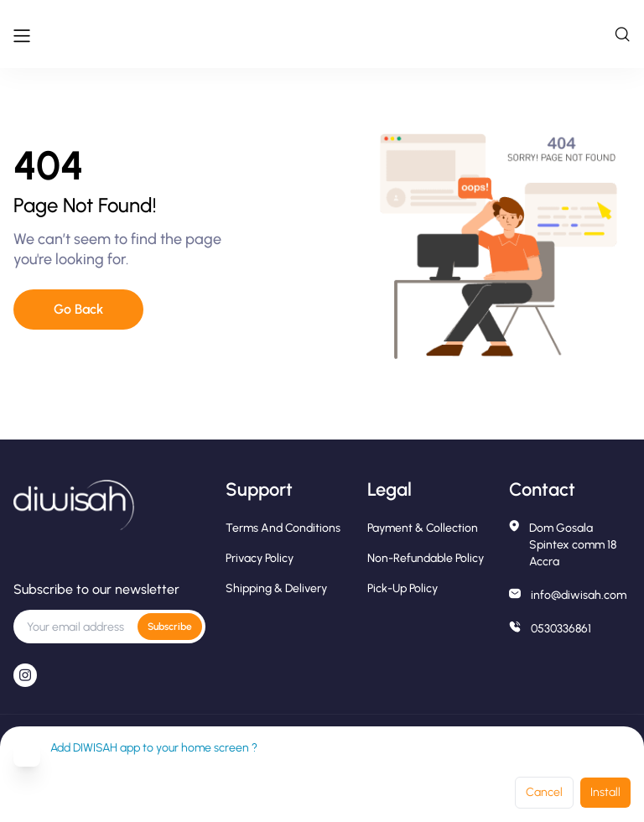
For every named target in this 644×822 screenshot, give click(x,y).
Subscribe (170, 627)
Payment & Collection (423, 528)
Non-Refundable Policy (426, 558)
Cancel (544, 792)
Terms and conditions (283, 528)
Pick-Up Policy (402, 588)
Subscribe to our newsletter (96, 589)
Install (605, 792)
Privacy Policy (260, 558)
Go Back (78, 309)
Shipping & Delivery (276, 588)
